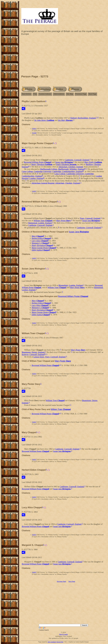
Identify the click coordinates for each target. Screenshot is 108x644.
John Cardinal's (52, 642)
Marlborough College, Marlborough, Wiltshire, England (62, 169)
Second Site (60, 642)
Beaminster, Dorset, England (33, 352)
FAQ (35, 94)
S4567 (34, 129)
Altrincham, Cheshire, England (71, 167)
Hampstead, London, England (40, 223)
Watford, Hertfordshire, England (83, 118)
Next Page (92, 94)
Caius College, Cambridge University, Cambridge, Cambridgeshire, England (52, 171)
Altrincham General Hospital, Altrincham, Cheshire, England (56, 183)
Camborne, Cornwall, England (77, 160)
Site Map (70, 94)
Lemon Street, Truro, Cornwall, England (49, 357)
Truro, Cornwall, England (90, 218)
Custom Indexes (45, 94)
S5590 (34, 133)
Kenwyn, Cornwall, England (33, 354)
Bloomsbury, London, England (71, 285)
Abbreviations (59, 94)
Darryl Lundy (64, 634)
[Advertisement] (64, 56)
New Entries (26, 94)
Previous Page (81, 94)
